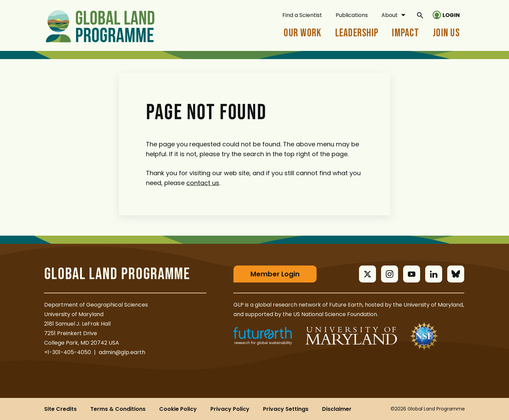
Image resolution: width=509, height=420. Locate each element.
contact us (203, 183)
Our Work (303, 33)
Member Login (275, 274)
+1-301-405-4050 (68, 352)
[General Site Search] (420, 15)
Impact (406, 33)
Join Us (446, 33)
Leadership (357, 33)
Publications (352, 15)
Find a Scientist (302, 15)
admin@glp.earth (122, 352)
